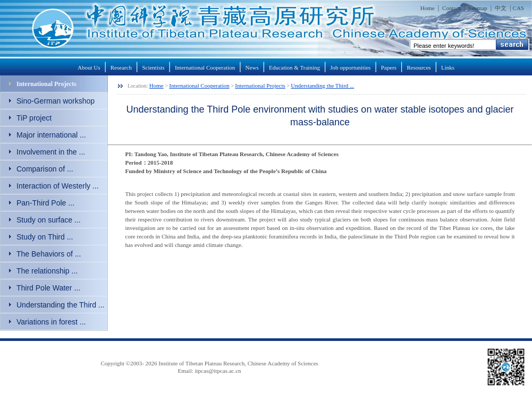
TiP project (34, 118)
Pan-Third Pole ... (45, 203)
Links (448, 67)
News (252, 67)
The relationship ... (47, 271)
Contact (451, 8)
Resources (419, 67)
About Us (89, 67)
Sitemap (478, 8)
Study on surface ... (49, 220)
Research (121, 67)
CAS (518, 8)
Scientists (153, 67)
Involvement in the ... (51, 152)
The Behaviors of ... (49, 254)
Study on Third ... (45, 237)
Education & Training (294, 67)
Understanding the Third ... (61, 305)
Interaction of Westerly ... (58, 186)
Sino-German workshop (56, 101)
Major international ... (51, 135)
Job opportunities (350, 67)
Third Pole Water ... (48, 288)
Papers (389, 67)
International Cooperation (205, 67)
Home (428, 8)
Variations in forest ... (51, 322)
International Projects (47, 84)
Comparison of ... (45, 169)
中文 (501, 8)
